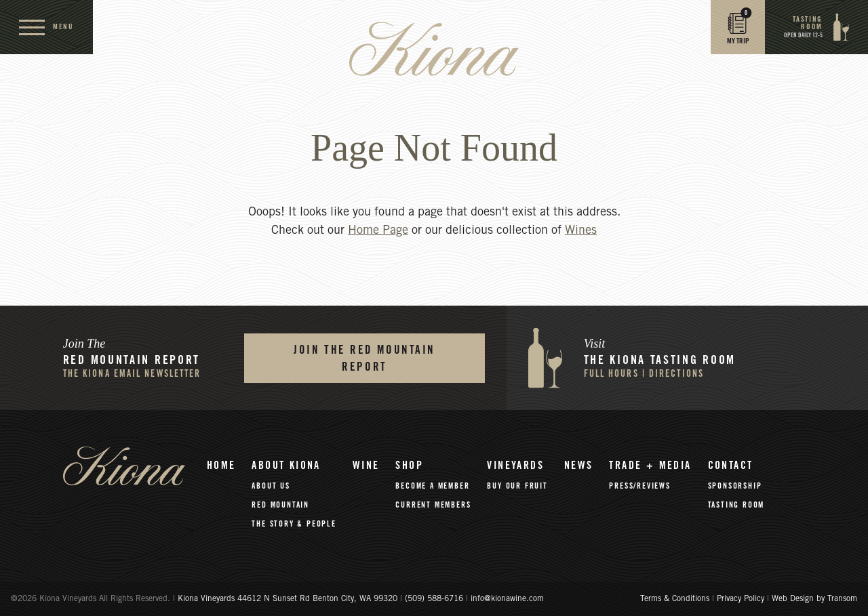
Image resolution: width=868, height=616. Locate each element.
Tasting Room (736, 505)
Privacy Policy (741, 599)
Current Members (433, 505)
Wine (366, 466)
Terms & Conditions (675, 599)
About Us (271, 486)
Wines (581, 231)
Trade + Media (650, 466)
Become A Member (432, 486)
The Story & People (294, 524)
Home (221, 466)
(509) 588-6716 (434, 599)
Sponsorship (735, 486)
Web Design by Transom (814, 599)
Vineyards (515, 466)
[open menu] (46, 27)
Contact (731, 466)
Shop (409, 466)
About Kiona (286, 466)
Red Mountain (280, 505)
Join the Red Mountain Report (364, 359)
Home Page (378, 231)
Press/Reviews (639, 486)
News (579, 466)
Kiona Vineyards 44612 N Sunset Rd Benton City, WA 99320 (289, 599)
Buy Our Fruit (517, 486)
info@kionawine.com (507, 599)
